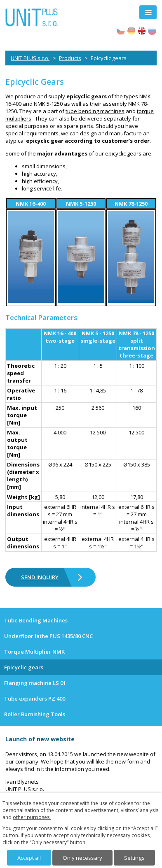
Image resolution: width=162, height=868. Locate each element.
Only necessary (82, 858)
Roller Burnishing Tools (35, 714)
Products (70, 58)
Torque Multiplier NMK (34, 652)
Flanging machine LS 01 (35, 683)
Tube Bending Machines (36, 620)
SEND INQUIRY (40, 577)
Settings (134, 858)
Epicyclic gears (24, 667)
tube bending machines (95, 111)
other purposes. (32, 817)
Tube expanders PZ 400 (35, 699)
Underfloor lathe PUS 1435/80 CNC (48, 636)
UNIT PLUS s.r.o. (30, 58)
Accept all (29, 858)
